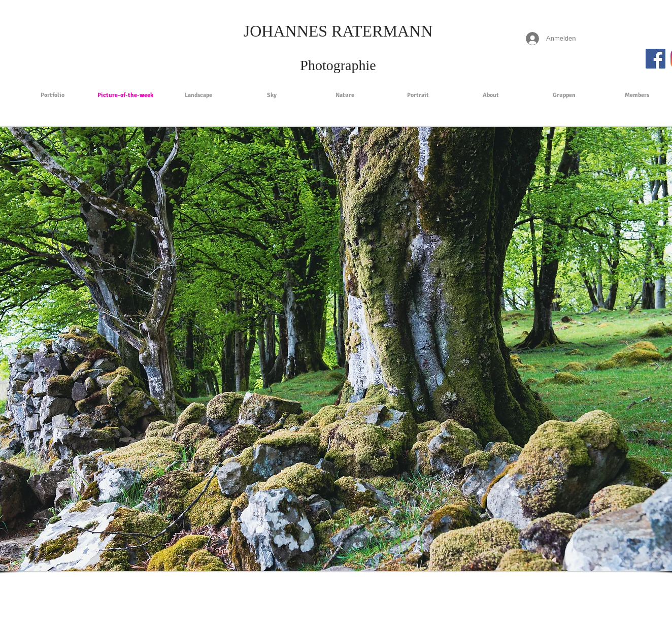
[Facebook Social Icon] (656, 59)
